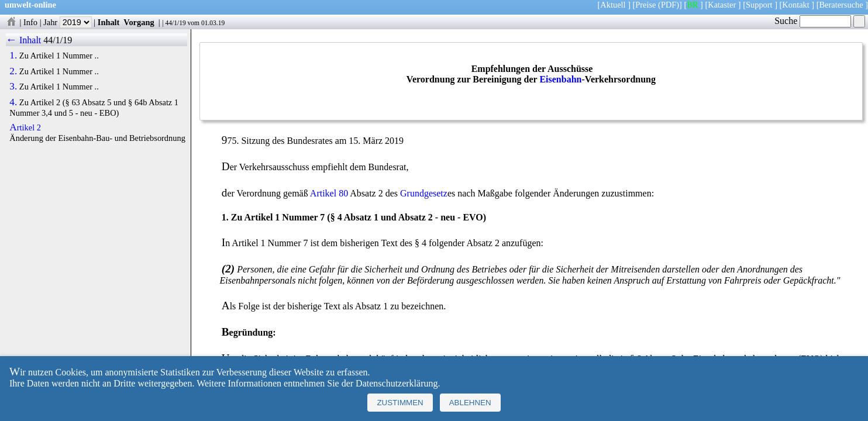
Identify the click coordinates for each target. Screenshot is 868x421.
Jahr (68, 22)
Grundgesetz (424, 193)
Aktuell (613, 5)
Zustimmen (400, 403)
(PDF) (669, 5)
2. (13, 71)
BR (692, 5)
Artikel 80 (329, 193)
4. (13, 102)
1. (13, 56)
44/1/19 (175, 23)
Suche (813, 21)
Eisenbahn (560, 79)
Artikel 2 (25, 127)
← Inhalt (24, 40)
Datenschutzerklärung (397, 383)
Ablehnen (470, 403)
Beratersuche (841, 5)
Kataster (722, 5)
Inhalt (109, 22)
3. (13, 87)
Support (759, 5)
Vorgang (139, 22)
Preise (645, 5)
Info (30, 22)
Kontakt (795, 5)
